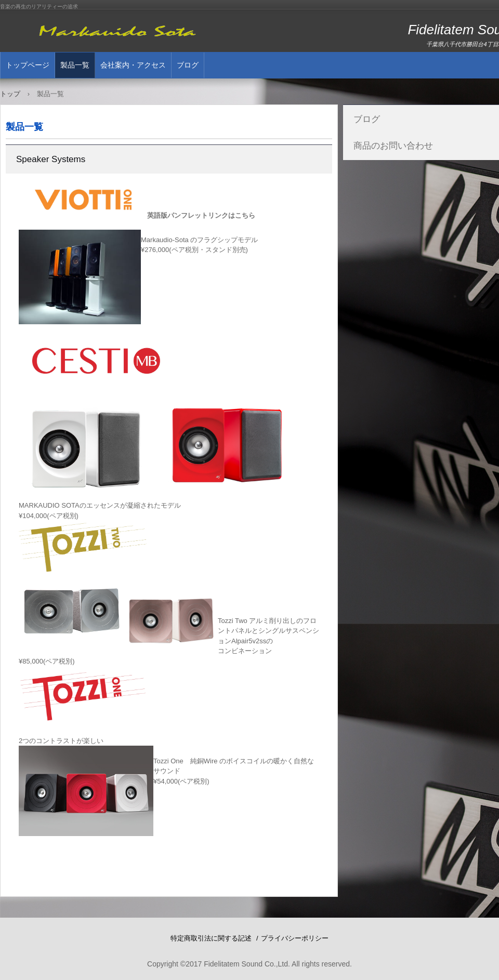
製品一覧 (75, 65)
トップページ (28, 65)
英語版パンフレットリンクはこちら (201, 215)
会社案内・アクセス (133, 65)
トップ (10, 94)
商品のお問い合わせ (393, 146)
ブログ (188, 65)
